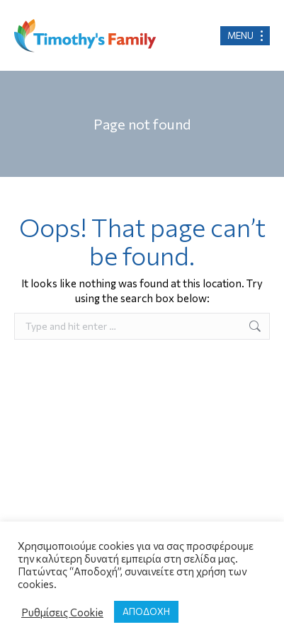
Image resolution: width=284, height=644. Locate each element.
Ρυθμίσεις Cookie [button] (62, 612)
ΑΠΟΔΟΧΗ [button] (146, 611)
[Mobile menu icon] (245, 36)
